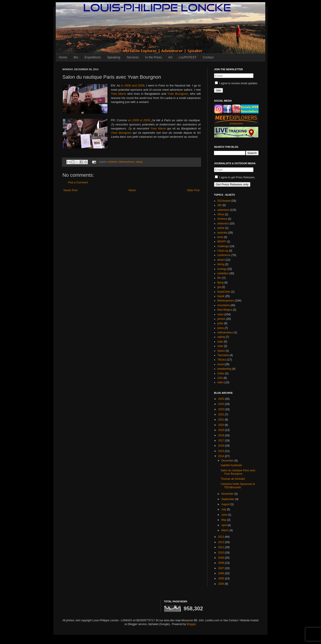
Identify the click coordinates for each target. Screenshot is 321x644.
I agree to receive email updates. (236, 83)
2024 (222, 404)
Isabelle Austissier (231, 465)
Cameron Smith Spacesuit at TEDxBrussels (238, 486)
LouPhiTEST (188, 57)
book (220, 237)
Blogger (191, 624)
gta (219, 287)
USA (220, 378)
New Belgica (225, 310)
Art (170, 57)
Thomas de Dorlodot (233, 479)
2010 (222, 553)
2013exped (224, 201)
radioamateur (225, 332)
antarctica (223, 224)
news (220, 314)
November (228, 494)
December (228, 461)
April (224, 525)
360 (220, 205)
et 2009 (145, 120)
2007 (222, 568)
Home (63, 57)
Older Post (193, 190)
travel (221, 364)
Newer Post (70, 190)
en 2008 (133, 120)
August (226, 504)
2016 (222, 446)
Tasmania (223, 355)
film (219, 278)
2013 (222, 537)
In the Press (153, 57)
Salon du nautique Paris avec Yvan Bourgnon (238, 472)
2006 (222, 573)
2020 (222, 425)
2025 (222, 399)
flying (220, 283)
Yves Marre (118, 94)
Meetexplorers (127, 162)
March (225, 530)
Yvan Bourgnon (178, 94)
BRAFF (222, 242)
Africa (221, 214)
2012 (222, 542)
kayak (221, 296)
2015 (222, 451)
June (225, 515)
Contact (208, 57)
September (228, 499)
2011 (222, 547)
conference (224, 255)
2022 (222, 414)
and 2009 (138, 85)
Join (218, 90)
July (224, 509)
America (222, 219)
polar (220, 323)
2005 (222, 578)
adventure (223, 210)
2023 (222, 409)
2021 (222, 420)
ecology (222, 269)
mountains (223, 305)
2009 (222, 558)
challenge (223, 246)
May (224, 520)
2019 (222, 430)
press (221, 328)
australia (222, 233)
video (221, 382)
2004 (222, 584)
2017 (222, 441)
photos (221, 319)
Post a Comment (78, 183)
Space (221, 351)
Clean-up (223, 251)
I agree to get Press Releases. (235, 177)
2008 (222, 563)
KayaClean (224, 292)
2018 (222, 435)
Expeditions (93, 57)
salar (220, 342)
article (221, 228)
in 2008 (126, 85)
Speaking (114, 57)
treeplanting (224, 369)
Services (133, 57)
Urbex (221, 373)
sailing (139, 162)
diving (221, 264)
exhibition (113, 162)
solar (220, 346)
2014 (222, 456)
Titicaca (222, 360)
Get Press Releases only (232, 184)
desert (221, 260)
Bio (76, 57)
